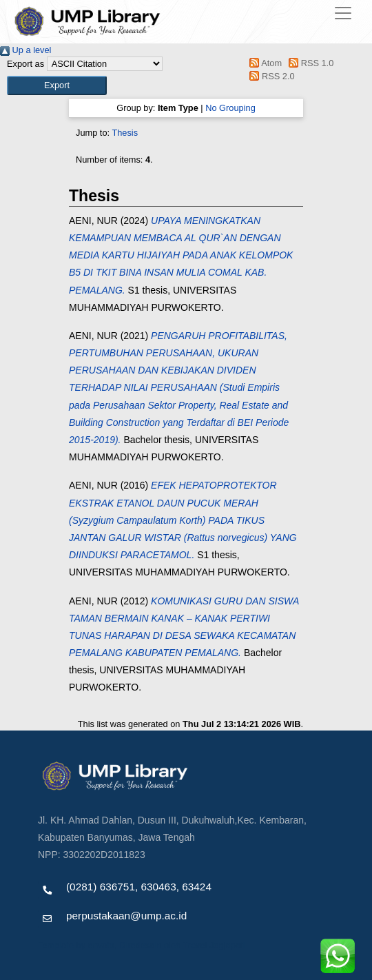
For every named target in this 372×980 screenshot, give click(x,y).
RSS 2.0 (270, 76)
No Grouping (230, 108)
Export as (25, 64)
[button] (57, 85)
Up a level (25, 50)
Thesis (125, 133)
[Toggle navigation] (343, 13)
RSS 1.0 (309, 63)
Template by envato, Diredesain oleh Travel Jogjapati (141, 945)
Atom (263, 63)
